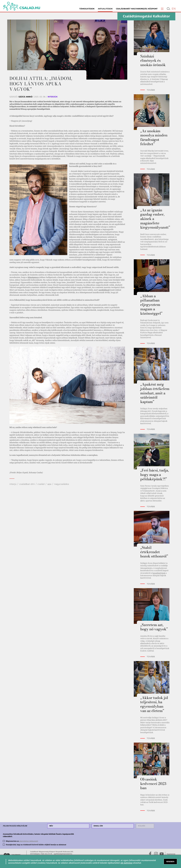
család (41, 484)
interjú (13, 484)
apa (49, 484)
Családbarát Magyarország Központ (137, 9)
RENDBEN (170, 861)
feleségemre (33, 277)
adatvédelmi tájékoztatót (29, 841)
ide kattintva (126, 863)
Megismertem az (22, 841)
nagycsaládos (62, 484)
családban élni (27, 484)
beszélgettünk (159, 573)
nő (49, 463)
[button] (162, 9)
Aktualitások (105, 9)
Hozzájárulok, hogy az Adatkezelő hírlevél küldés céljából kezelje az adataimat (36, 845)
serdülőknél (104, 290)
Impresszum (171, 854)
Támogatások (87, 9)
